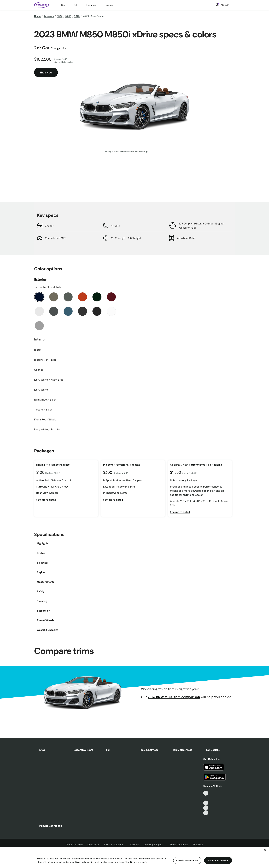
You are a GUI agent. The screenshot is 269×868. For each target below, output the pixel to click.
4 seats (115, 225)
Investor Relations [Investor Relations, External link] (115, 844)
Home (37, 16)
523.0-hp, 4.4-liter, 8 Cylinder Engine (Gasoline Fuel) (201, 225)
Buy (63, 5)
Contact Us (93, 844)
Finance (109, 5)
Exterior (40, 280)
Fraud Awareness (179, 844)
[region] (134, 857)
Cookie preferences (187, 860)
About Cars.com (74, 844)
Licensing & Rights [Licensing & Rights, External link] (154, 844)
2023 (77, 16)
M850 (68, 16)
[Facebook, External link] (206, 798)
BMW (60, 16)
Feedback (198, 844)
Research (91, 5)
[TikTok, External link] (206, 793)
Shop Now (46, 72)
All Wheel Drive (186, 238)
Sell (76, 5)
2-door (49, 225)
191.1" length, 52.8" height (126, 238)
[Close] (265, 850)
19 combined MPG (56, 238)
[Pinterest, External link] (206, 813)
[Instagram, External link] (206, 808)
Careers (135, 844)
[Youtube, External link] (206, 803)
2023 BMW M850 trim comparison (174, 697)
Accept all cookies (218, 860)
